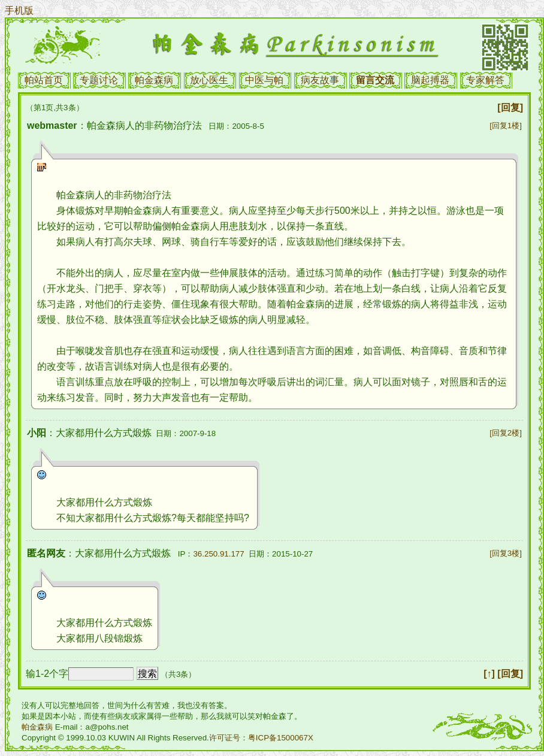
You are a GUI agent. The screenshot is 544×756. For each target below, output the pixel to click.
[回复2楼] (506, 433)
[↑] (489, 674)
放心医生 (209, 80)
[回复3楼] (506, 553)
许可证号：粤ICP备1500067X (261, 738)
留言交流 (375, 80)
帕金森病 (154, 80)
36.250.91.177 (218, 554)
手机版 (19, 10)
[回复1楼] (506, 126)
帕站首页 (44, 80)
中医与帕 (264, 80)
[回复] (510, 108)
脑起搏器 (430, 80)
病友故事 (320, 80)
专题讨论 (99, 80)
